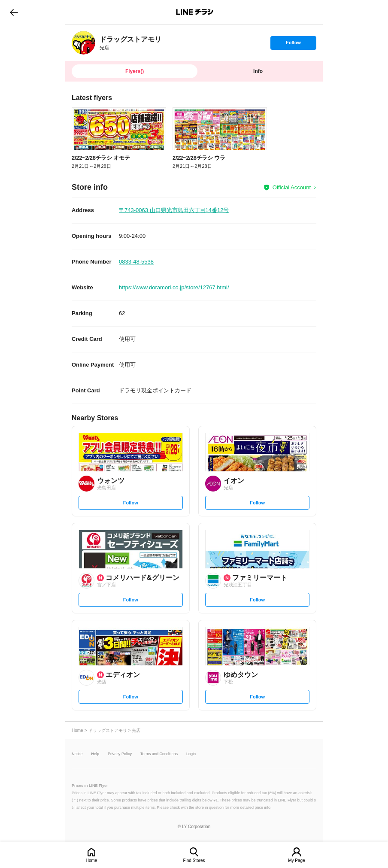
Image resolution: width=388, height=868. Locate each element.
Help (95, 754)
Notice (77, 754)
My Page (296, 860)
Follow (293, 45)
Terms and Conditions (159, 754)
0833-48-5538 (136, 262)
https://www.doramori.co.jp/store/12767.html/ (174, 287)
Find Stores (194, 860)
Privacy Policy (120, 754)
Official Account (292, 187)
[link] (83, 43)
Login (191, 754)
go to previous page (14, 12)
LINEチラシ (195, 12)
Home (92, 860)
